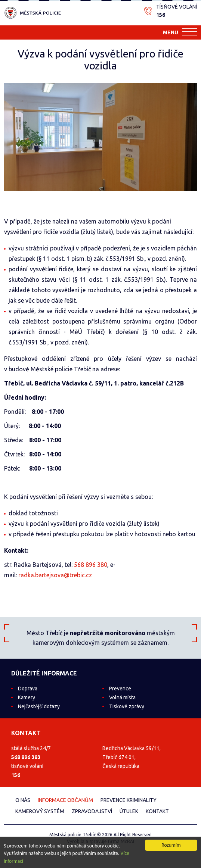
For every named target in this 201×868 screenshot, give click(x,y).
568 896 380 (91, 565)
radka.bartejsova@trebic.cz (55, 575)
